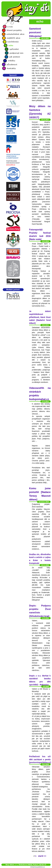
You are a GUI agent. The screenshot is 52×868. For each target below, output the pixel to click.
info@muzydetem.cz (38, 867)
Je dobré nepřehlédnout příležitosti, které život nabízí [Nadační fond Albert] (40, 317)
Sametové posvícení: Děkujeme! (35, 32)
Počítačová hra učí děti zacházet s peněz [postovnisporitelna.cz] (40, 759)
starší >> (42, 856)
